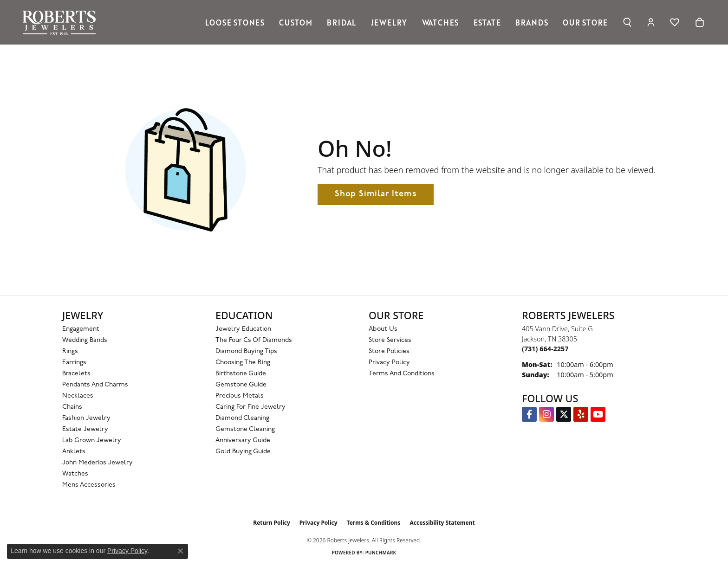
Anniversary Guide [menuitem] (243, 441)
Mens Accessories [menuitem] (89, 485)
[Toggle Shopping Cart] (700, 22)
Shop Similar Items (376, 194)
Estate (487, 22)
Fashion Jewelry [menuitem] (86, 418)
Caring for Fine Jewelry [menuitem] (250, 407)
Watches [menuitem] (75, 474)
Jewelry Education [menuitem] (243, 329)
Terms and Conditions (402, 374)
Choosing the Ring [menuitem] (243, 363)
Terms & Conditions (374, 523)
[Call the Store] (545, 349)
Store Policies (389, 351)
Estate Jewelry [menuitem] (85, 429)
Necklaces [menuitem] (78, 396)
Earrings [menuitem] (74, 363)
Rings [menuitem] (70, 351)
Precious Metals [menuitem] (240, 396)
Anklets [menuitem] (74, 452)
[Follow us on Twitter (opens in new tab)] (564, 414)
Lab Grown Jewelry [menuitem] (92, 441)
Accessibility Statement (442, 523)
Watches (441, 22)
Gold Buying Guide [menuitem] (243, 452)
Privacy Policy (389, 363)
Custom (296, 22)
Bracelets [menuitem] (76, 374)
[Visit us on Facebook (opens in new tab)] (529, 414)
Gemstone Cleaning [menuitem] (245, 429)
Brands (532, 22)
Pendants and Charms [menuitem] (95, 385)
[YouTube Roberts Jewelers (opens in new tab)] (598, 414)
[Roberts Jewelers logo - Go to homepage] (62, 22)
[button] (627, 22)
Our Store (585, 22)
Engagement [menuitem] (81, 329)
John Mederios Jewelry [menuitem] (97, 463)
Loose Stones (235, 22)
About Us (383, 329)
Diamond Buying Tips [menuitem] (246, 351)
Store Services (390, 340)
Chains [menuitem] (72, 407)
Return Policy (272, 523)
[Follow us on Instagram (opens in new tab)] (546, 414)
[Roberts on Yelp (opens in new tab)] (581, 414)
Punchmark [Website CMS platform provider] (381, 553)
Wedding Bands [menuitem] (85, 340)
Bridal (341, 22)
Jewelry (389, 22)
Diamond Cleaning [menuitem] (242, 418)
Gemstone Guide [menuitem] (241, 385)
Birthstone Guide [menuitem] (241, 374)
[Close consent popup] (181, 551)
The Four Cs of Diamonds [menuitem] (254, 340)
